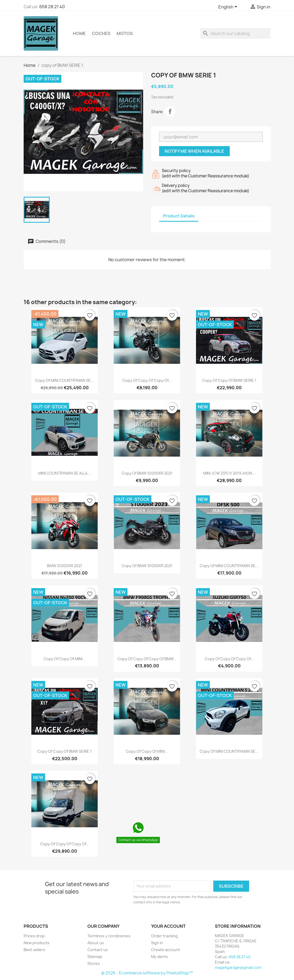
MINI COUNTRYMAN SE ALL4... (65, 473)
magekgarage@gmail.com (238, 967)
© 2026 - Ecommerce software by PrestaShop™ (147, 973)
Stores (94, 963)
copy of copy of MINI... (65, 659)
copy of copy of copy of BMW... (147, 659)
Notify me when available (194, 151)
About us (96, 943)
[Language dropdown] (229, 7)
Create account (166, 950)
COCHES (101, 33)
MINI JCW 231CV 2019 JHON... (229, 473)
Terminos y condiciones (109, 936)
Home (79, 33)
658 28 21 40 (52, 7)
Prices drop (34, 936)
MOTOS (125, 33)
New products (37, 943)
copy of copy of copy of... (147, 380)
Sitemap (95, 957)
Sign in (157, 943)
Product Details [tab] (179, 216)
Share (170, 111)
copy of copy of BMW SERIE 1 (229, 380)
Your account (168, 926)
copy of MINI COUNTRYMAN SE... (65, 380)
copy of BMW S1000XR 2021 (147, 473)
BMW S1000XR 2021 (65, 566)
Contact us (98, 950)
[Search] (235, 33)
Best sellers (34, 950)
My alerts (159, 957)
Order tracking (164, 936)
